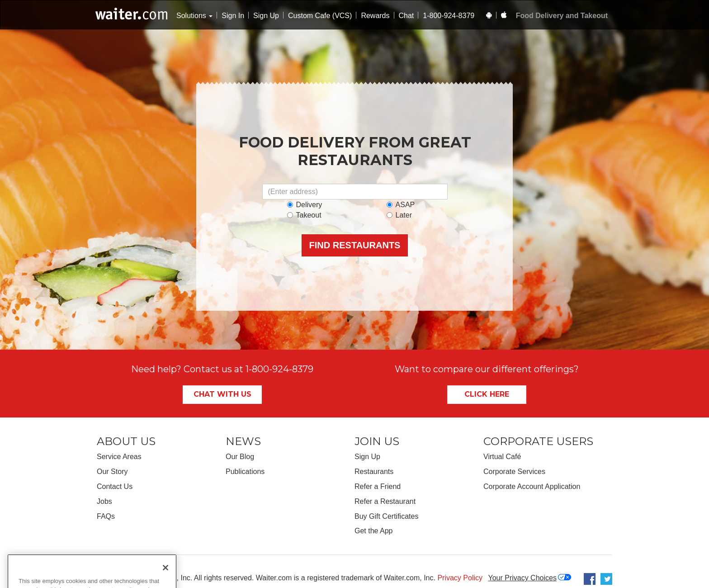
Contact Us (115, 486)
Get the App (374, 531)
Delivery (305, 205)
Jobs (104, 501)
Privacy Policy (460, 578)
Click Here (487, 394)
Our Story (112, 472)
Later (399, 215)
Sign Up (266, 16)
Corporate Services (514, 472)
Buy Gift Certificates (386, 516)
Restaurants (374, 472)
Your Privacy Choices (522, 578)
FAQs (106, 516)
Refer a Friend (378, 486)
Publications (245, 472)
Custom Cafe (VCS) (320, 16)
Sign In (233, 16)
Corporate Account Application (532, 486)
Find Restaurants (355, 245)
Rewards (375, 16)
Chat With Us (222, 394)
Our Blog (240, 457)
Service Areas (119, 457)
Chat (406, 16)
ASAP (401, 205)
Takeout (304, 215)
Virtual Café (502, 457)
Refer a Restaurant (385, 501)
